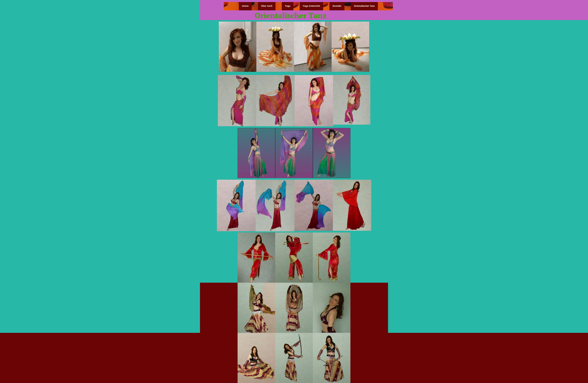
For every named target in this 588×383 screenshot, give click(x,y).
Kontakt (337, 6)
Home (245, 6)
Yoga (288, 6)
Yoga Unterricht (311, 6)
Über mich (267, 6)
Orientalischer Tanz (364, 6)
